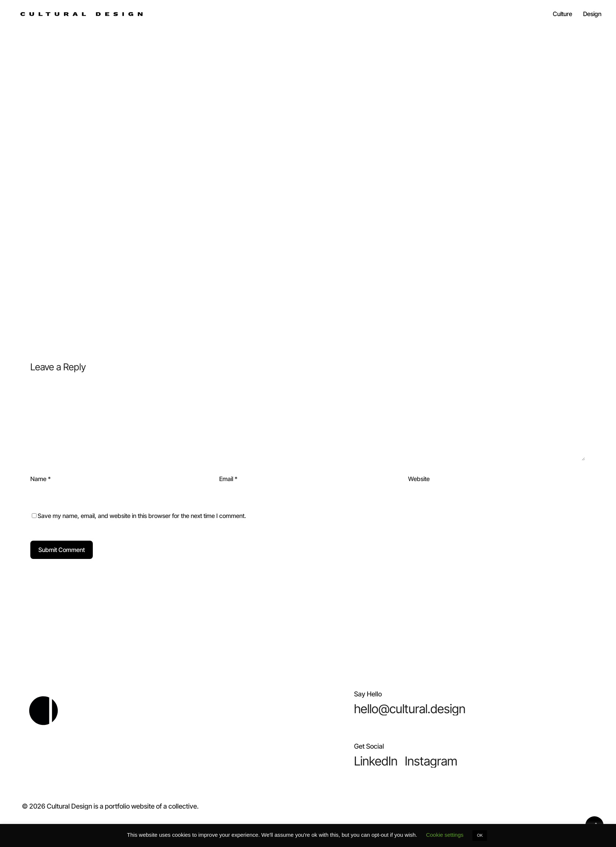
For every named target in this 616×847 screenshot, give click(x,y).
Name (41, 479)
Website (419, 479)
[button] (410, 709)
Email (228, 479)
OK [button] (480, 835)
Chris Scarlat (308, 133)
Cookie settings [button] (445, 835)
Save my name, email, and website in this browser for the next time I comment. (142, 516)
